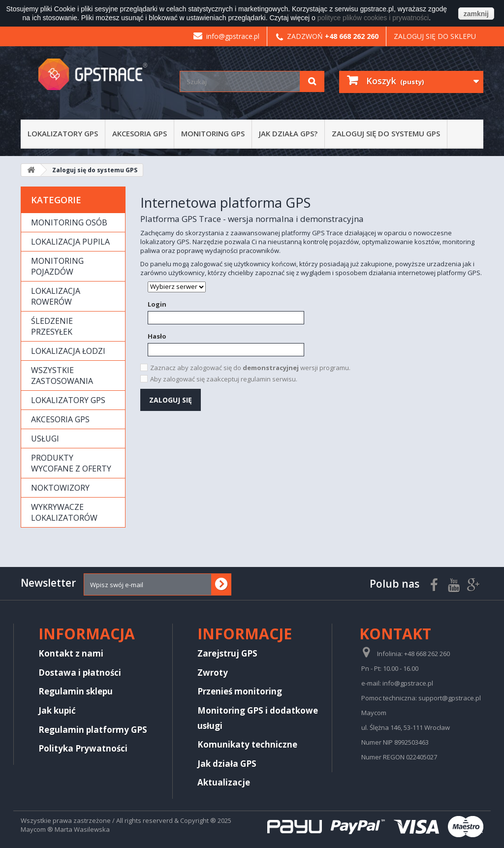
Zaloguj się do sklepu (435, 36)
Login (157, 304)
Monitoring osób (69, 222)
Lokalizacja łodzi (68, 351)
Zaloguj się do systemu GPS (386, 133)
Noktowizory (60, 488)
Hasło (157, 336)
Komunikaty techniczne (247, 744)
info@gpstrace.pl (226, 36)
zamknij (476, 14)
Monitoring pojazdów (57, 266)
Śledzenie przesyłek (52, 326)
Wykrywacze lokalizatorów (64, 512)
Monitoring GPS (213, 133)
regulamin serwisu (268, 379)
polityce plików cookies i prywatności (373, 18)
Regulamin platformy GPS (93, 730)
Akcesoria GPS (140, 133)
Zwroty (213, 673)
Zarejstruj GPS (227, 653)
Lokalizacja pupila (70, 242)
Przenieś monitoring (240, 691)
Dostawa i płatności (80, 673)
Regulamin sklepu (76, 691)
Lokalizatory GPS (63, 133)
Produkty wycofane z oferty (71, 463)
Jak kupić (57, 710)
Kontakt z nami (71, 653)
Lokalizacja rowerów (56, 296)
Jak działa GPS (227, 764)
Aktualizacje (224, 782)
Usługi (45, 439)
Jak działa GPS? (288, 133)
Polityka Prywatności (83, 748)
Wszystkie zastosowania (62, 376)
